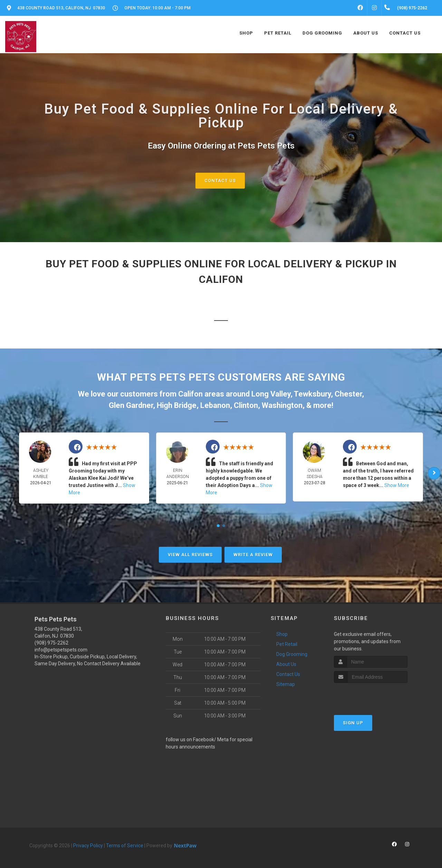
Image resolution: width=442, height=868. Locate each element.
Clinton (246, 405)
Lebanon (215, 405)
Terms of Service (125, 846)
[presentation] (371, 696)
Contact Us (220, 180)
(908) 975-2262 (51, 643)
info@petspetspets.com (61, 650)
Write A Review (253, 555)
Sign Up (353, 723)
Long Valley (271, 394)
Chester (348, 394)
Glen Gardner (131, 405)
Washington (282, 405)
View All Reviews (190, 555)
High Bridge (177, 405)
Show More (397, 485)
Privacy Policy (88, 846)
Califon (190, 394)
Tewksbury (312, 394)
